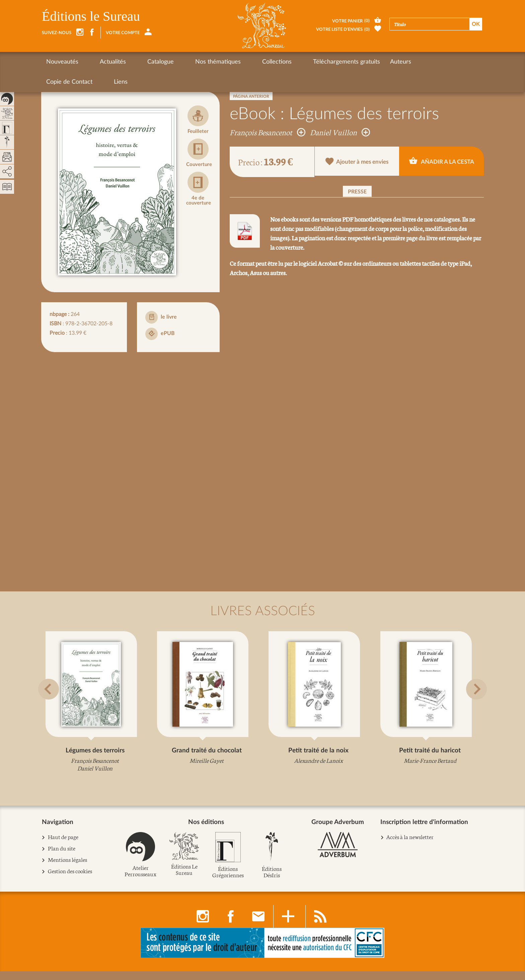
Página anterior (251, 96)
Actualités (101, 62)
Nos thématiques (184, 62)
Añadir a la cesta (441, 161)
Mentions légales (68, 868)
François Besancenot (268, 132)
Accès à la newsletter (410, 845)
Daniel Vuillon (340, 132)
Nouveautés (62, 62)
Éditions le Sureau (91, 16)
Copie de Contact (387, 62)
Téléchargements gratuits (290, 62)
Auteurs (344, 62)
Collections (231, 62)
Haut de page (63, 845)
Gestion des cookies (70, 879)
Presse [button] (357, 192)
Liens (427, 62)
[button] (50, 706)
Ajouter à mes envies (357, 162)
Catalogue (138, 62)
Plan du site (62, 857)
